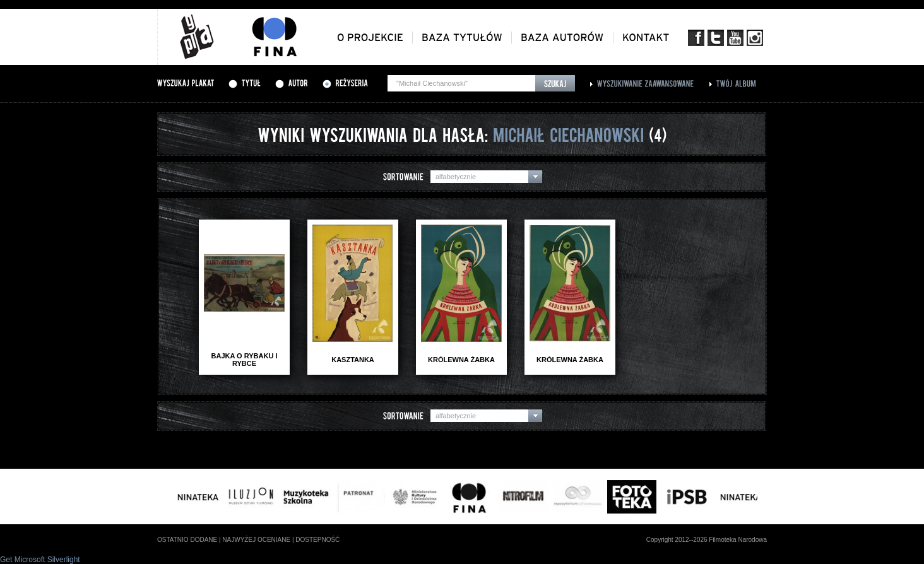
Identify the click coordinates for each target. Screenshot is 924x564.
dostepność (317, 540)
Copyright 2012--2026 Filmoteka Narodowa (707, 540)
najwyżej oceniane (256, 540)
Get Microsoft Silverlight (40, 560)
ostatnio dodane (187, 540)
